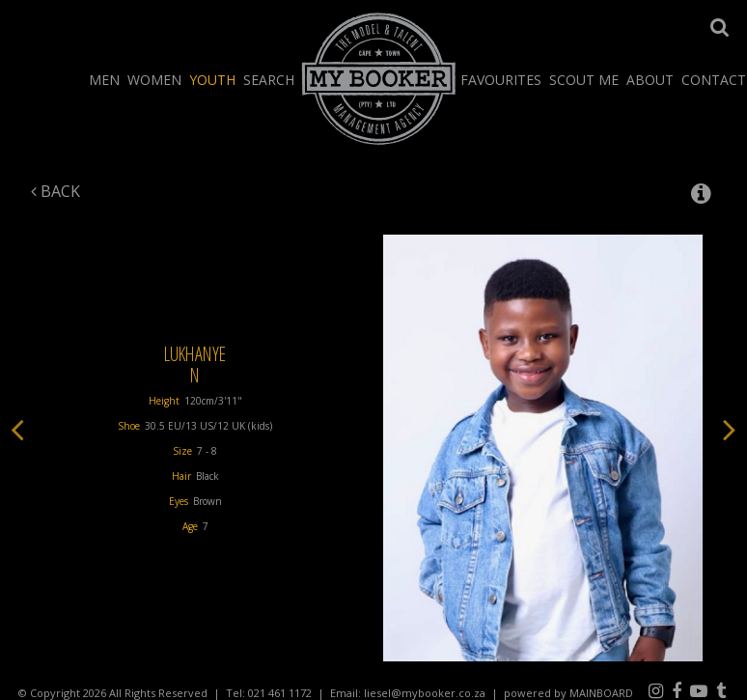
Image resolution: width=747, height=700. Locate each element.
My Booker (379, 78)
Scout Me (584, 80)
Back (55, 191)
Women (154, 80)
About (650, 80)
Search (269, 80)
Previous (17, 429)
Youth (212, 80)
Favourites (501, 80)
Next (730, 429)
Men (104, 80)
